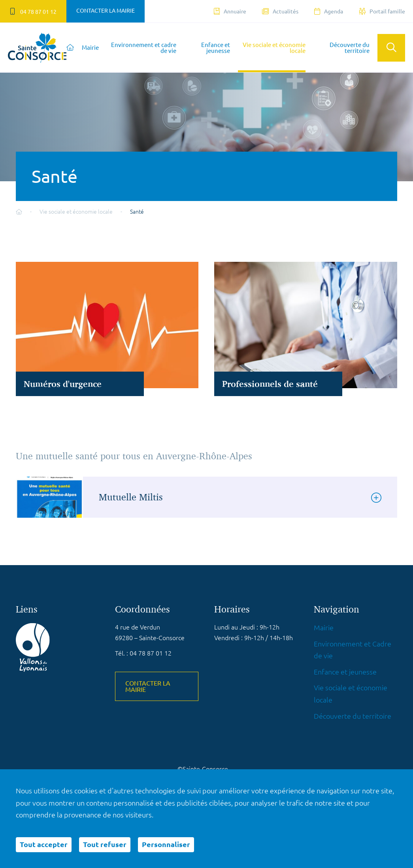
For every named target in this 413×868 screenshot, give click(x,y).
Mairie (90, 48)
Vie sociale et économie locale (274, 48)
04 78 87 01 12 (33, 11)
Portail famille (382, 11)
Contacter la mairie (106, 11)
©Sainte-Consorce (203, 769)
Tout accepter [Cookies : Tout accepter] (44, 845)
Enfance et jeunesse (216, 48)
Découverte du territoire (350, 48)
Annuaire (230, 11)
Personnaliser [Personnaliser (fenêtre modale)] (166, 845)
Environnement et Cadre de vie (353, 650)
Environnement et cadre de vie (144, 48)
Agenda (329, 11)
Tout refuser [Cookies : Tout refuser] (105, 845)
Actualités (280, 11)
